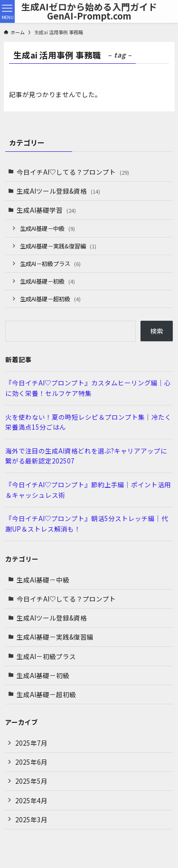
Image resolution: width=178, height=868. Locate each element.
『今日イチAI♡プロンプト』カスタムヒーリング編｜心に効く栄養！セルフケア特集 (88, 388)
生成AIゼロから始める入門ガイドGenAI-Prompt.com (89, 11)
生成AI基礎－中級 (47, 228)
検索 (157, 331)
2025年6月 (31, 762)
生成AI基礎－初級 (47, 281)
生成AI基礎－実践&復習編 (58, 246)
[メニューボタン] (7, 11)
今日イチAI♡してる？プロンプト (73, 172)
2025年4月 (31, 800)
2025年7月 (31, 743)
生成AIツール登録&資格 (58, 191)
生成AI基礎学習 (46, 210)
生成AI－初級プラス (50, 263)
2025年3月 (31, 819)
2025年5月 (31, 781)
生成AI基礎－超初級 (50, 299)
